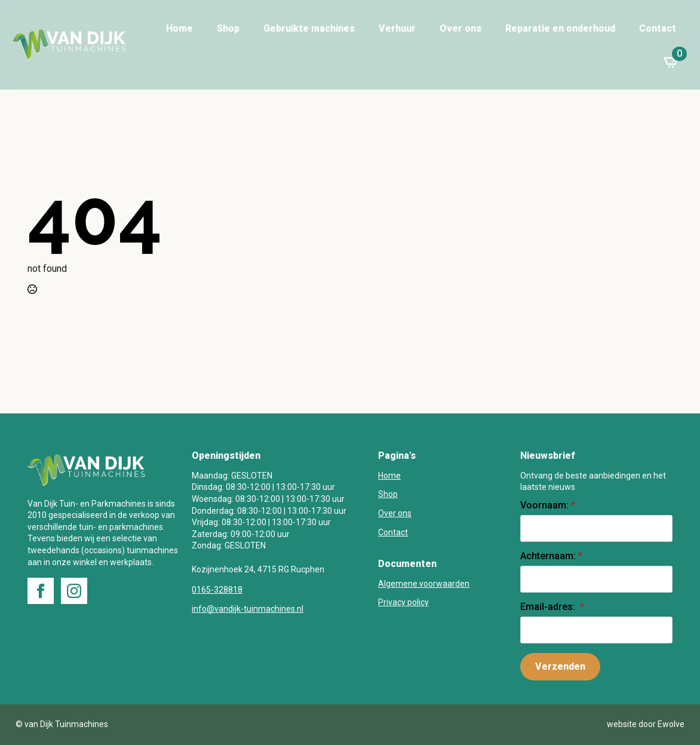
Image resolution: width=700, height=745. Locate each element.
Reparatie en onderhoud (560, 28)
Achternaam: (551, 556)
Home (179, 28)
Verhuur (397, 28)
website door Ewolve (646, 724)
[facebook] (41, 591)
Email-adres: (552, 607)
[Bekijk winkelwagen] (672, 62)
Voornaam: (548, 505)
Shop (228, 28)
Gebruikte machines (309, 28)
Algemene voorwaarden (424, 584)
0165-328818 (217, 590)
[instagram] (74, 591)
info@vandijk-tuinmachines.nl (248, 609)
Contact (658, 28)
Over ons (460, 28)
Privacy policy (403, 602)
